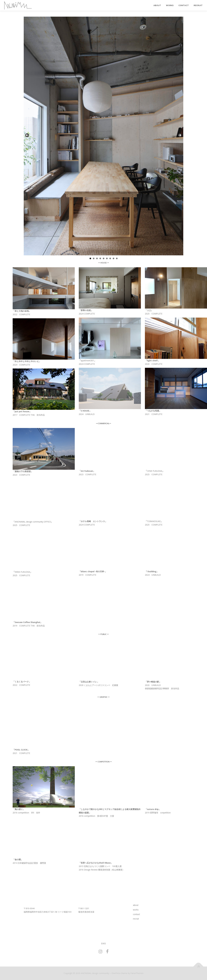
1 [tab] (90, 258)
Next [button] (180, 135)
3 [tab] (97, 258)
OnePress (116, 973)
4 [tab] (100, 258)
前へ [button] (27, 135)
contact (184, 5)
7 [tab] (110, 258)
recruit (198, 5)
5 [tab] (104, 258)
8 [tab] (113, 258)
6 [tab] (107, 258)
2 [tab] (94, 258)
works (170, 5)
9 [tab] (117, 258)
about (157, 5)
